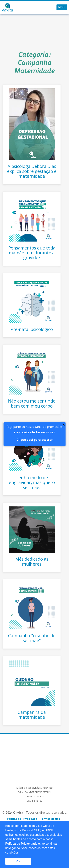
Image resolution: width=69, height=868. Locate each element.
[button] (21, 853)
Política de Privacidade (21, 844)
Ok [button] (18, 861)
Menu (62, 7)
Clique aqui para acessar (35, 440)
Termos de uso (50, 819)
